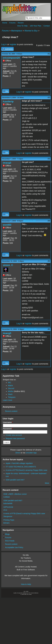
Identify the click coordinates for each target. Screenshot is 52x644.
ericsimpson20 (11, 58)
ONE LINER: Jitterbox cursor (15, 494)
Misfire (11, 391)
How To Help (22, 26)
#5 (49, 261)
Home (5, 23)
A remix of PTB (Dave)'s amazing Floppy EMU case (27, 470)
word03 (7, 225)
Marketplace (17, 31)
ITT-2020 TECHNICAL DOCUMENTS (21, 467)
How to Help (26, 584)
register (13, 44)
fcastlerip (8, 101)
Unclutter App (31, 453)
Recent (21, 23)
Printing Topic (9, 520)
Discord (11, 388)
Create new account (14, 435)
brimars (6, 523)
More (47, 483)
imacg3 (7, 163)
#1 (49, 54)
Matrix (10, 385)
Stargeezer (8, 516)
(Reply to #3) (30, 221)
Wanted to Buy (31, 31)
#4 (49, 221)
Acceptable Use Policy (14, 547)
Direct (18, 453)
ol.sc (5, 510)
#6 (49, 329)
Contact (47, 26)
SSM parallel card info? (15, 480)
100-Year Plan (35, 26)
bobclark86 (8, 503)
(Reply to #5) (30, 329)
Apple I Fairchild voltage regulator (19, 463)
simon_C (8, 265)
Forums (12, 23)
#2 (49, 98)
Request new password (15, 438)
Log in (4, 44)
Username (8, 422)
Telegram (12, 397)
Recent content (11, 411)
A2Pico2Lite (8, 507)
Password (8, 429)
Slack (10, 394)
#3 (49, 159)
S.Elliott (7, 497)
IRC (10, 383)
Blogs (7, 534)
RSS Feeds (10, 541)
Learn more (8, 400)
